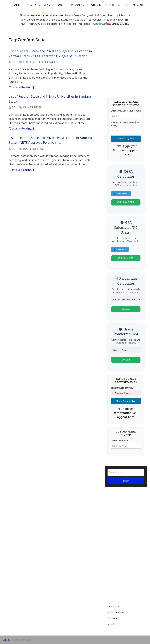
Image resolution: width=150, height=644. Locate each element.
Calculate (126, 309)
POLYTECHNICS (33, 149)
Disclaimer (113, 618)
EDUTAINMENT (135, 5)
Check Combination (126, 401)
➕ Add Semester (121, 194)
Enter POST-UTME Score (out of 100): (125, 124)
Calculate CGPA (126, 202)
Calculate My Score (126, 139)
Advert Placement (117, 613)
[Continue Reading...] (21, 88)
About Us (112, 624)
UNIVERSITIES (32, 108)
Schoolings (8, 640)
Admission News (37, 5)
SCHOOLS (76, 5)
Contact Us (113, 607)
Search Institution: (120, 441)
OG (14, 62)
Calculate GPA (126, 258)
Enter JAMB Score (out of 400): (126, 111)
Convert (126, 360)
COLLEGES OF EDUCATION (41, 62)
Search (126, 481)
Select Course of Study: (122, 388)
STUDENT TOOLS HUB (104, 5)
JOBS (60, 5)
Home (16, 5)
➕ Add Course (120, 249)
